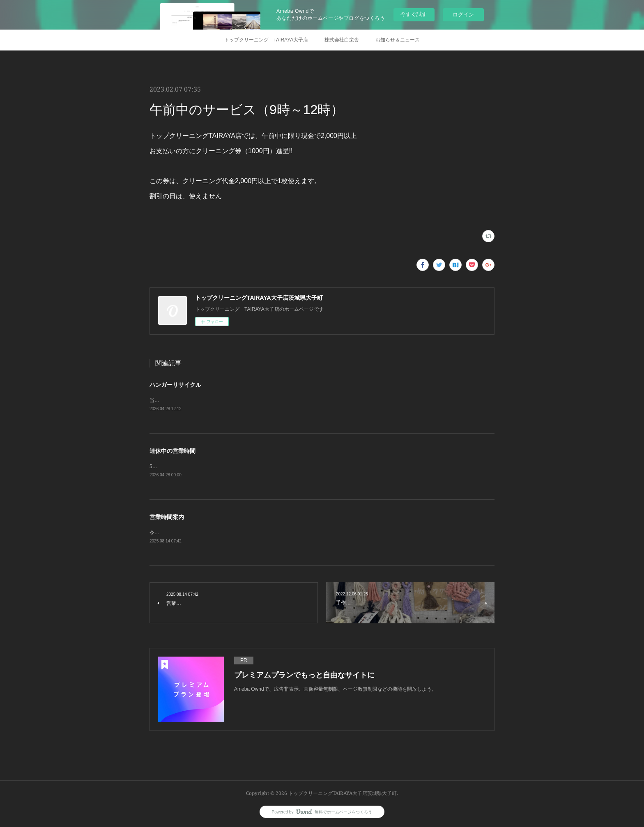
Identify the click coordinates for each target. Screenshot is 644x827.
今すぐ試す (414, 14)
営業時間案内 (167, 517)
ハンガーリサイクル (175, 385)
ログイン (463, 15)
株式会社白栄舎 (342, 40)
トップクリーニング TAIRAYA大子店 (266, 40)
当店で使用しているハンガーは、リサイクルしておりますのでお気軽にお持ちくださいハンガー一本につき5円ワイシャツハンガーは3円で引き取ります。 (320, 400)
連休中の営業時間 (172, 451)
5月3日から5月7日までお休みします (190, 466)
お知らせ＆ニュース (398, 40)
